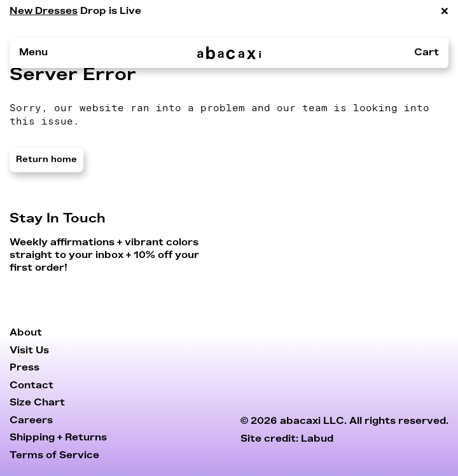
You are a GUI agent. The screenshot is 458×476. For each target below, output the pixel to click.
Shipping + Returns (58, 438)
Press (24, 368)
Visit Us (29, 350)
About (26, 333)
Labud (317, 439)
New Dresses (44, 11)
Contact (31, 385)
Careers (31, 420)
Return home (46, 160)
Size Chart (37, 403)
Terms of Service (54, 455)
